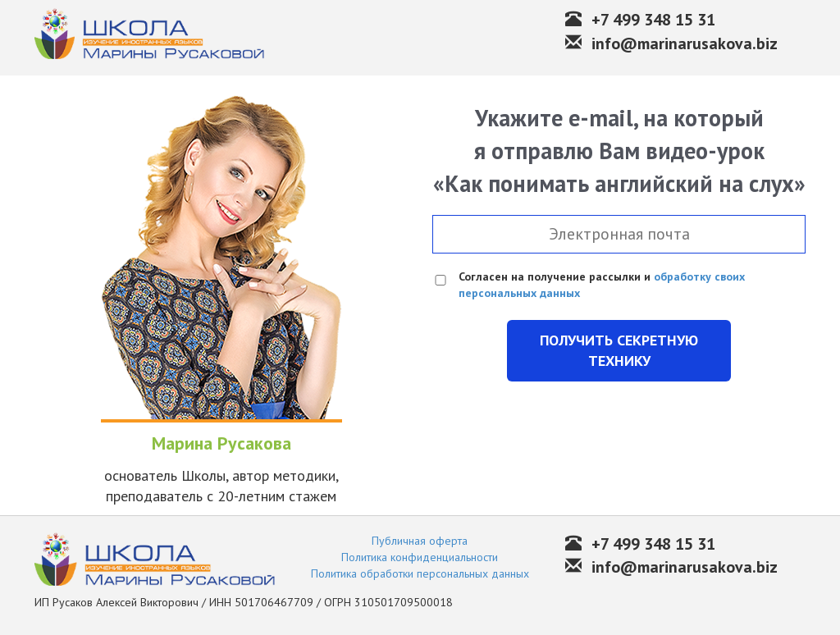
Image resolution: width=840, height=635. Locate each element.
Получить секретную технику (619, 351)
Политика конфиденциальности (420, 557)
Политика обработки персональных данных (420, 573)
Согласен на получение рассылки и (602, 285)
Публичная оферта (420, 541)
